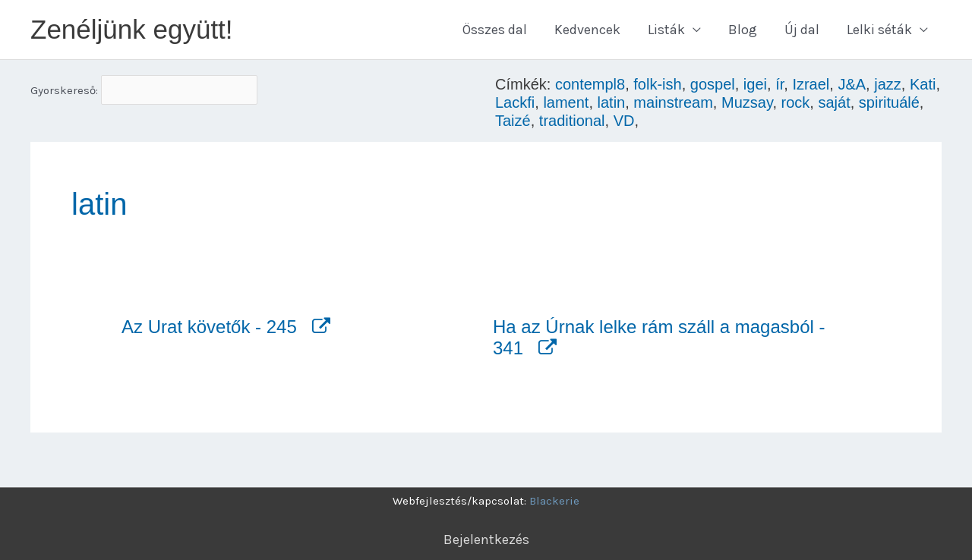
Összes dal (495, 30)
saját (834, 102)
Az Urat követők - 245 (209, 327)
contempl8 (590, 84)
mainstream (673, 102)
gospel (713, 84)
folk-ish (657, 84)
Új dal (802, 30)
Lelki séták (879, 30)
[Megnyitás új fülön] (316, 327)
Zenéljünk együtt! (132, 29)
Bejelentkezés (486, 540)
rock (796, 102)
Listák (666, 30)
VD (624, 121)
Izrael (811, 84)
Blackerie (554, 501)
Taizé (513, 121)
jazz (888, 84)
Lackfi (515, 102)
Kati (923, 84)
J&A (852, 84)
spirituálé (889, 102)
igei (755, 84)
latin (612, 102)
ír (779, 84)
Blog (743, 30)
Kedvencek (587, 30)
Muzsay (747, 102)
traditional (572, 121)
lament (566, 102)
